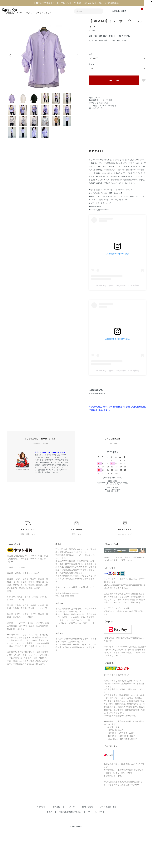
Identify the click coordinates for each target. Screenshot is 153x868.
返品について (95, 104)
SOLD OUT (114, 87)
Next (76, 62)
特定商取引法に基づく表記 (101, 107)
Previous (11, 62)
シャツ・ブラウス (44, 19)
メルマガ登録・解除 (108, 842)
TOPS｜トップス (24, 19)
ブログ (49, 847)
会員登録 (57, 842)
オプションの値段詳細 (99, 109)
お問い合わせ (87, 842)
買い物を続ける (96, 114)
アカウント (41, 842)
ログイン (71, 842)
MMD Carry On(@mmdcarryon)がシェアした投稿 (117, 321)
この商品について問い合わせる (103, 112)
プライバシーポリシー (97, 847)
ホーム (10, 19)
